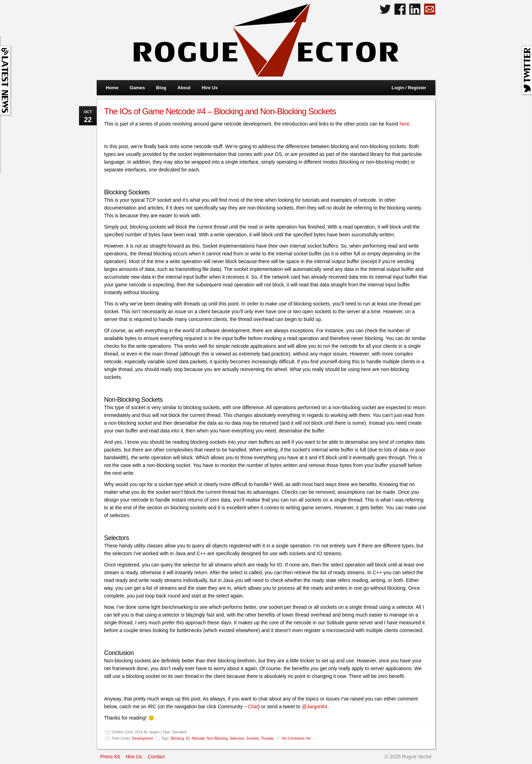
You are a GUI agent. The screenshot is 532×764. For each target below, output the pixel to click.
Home (112, 88)
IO (188, 738)
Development (142, 738)
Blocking (177, 738)
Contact (156, 757)
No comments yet (297, 738)
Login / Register (409, 88)
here (404, 124)
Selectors (237, 738)
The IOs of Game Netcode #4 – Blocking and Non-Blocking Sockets (220, 111)
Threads (267, 738)
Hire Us (210, 88)
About (184, 88)
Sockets (253, 738)
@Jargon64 (315, 707)
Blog (161, 88)
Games (137, 88)
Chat (253, 707)
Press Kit (110, 757)
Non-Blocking (217, 738)
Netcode (198, 738)
